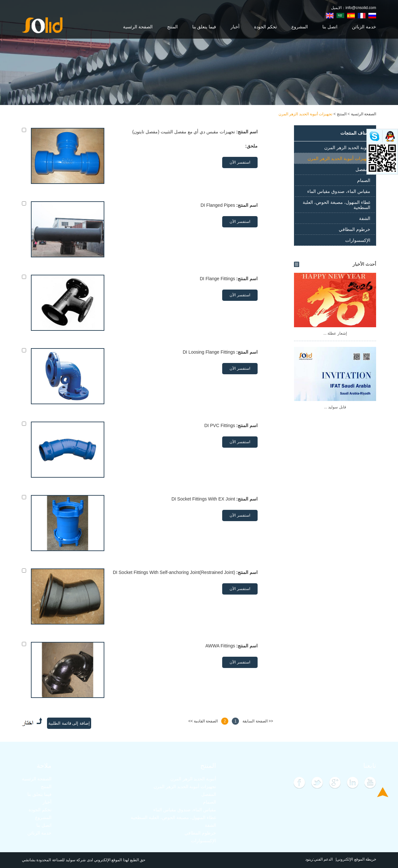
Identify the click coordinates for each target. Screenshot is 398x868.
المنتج (172, 27)
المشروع (300, 27)
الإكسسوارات (358, 240)
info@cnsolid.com (361, 8)
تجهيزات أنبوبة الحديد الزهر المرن (305, 114)
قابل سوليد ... (335, 407)
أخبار (235, 27)
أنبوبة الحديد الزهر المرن (347, 148)
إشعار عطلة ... (335, 333)
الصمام (364, 180)
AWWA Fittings (220, 646)
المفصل (363, 169)
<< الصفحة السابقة (258, 721)
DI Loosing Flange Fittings (209, 352)
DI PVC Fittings (220, 425)
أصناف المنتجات (355, 133)
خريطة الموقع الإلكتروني (356, 859)
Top (383, 792)
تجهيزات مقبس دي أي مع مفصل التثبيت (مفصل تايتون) (184, 132)
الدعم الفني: (323, 859)
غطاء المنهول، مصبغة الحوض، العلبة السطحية (336, 205)
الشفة (365, 218)
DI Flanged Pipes (218, 205)
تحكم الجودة (265, 27)
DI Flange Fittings (217, 279)
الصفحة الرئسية (138, 27)
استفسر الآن (240, 162)
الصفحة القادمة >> (203, 721)
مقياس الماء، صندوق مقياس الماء (339, 191)
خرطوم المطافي (355, 229)
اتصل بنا (330, 27)
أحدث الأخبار (364, 264)
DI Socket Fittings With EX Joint (203, 499)
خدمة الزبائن (364, 27)
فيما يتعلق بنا (204, 27)
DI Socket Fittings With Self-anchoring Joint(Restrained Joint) (174, 572)
